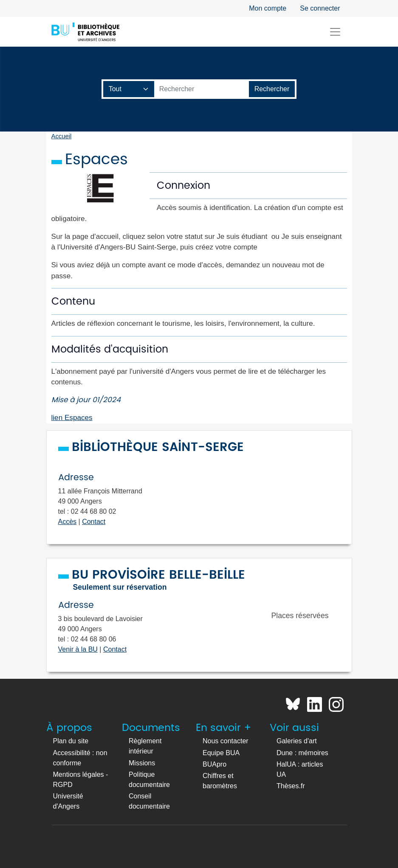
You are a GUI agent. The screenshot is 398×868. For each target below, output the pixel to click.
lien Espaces (72, 417)
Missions (142, 763)
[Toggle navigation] (335, 32)
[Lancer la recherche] (272, 89)
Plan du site (71, 741)
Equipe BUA (221, 753)
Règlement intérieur (145, 746)
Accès (68, 522)
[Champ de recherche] (129, 89)
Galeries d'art (297, 741)
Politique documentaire (149, 780)
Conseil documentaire (149, 801)
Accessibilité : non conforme (80, 758)
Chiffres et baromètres (220, 781)
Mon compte (268, 8)
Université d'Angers (68, 801)
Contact (94, 522)
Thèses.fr (291, 786)
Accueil (62, 136)
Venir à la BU (78, 649)
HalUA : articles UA (300, 769)
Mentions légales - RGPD (81, 780)
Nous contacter (226, 741)
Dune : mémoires (302, 753)
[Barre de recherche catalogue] (202, 89)
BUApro (215, 764)
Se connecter (320, 8)
